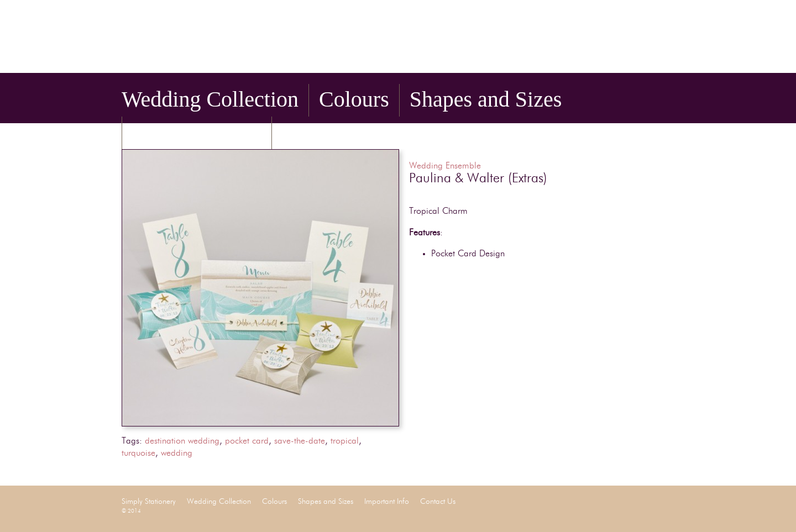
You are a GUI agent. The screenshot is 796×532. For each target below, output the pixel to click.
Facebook (637, 57)
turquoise (138, 454)
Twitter (652, 57)
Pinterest (668, 57)
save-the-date (300, 441)
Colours (354, 99)
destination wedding (182, 441)
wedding (177, 454)
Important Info (197, 132)
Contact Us (331, 132)
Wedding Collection (210, 99)
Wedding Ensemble (445, 166)
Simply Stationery (260, 40)
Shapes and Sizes (486, 99)
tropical (345, 441)
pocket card (247, 441)
